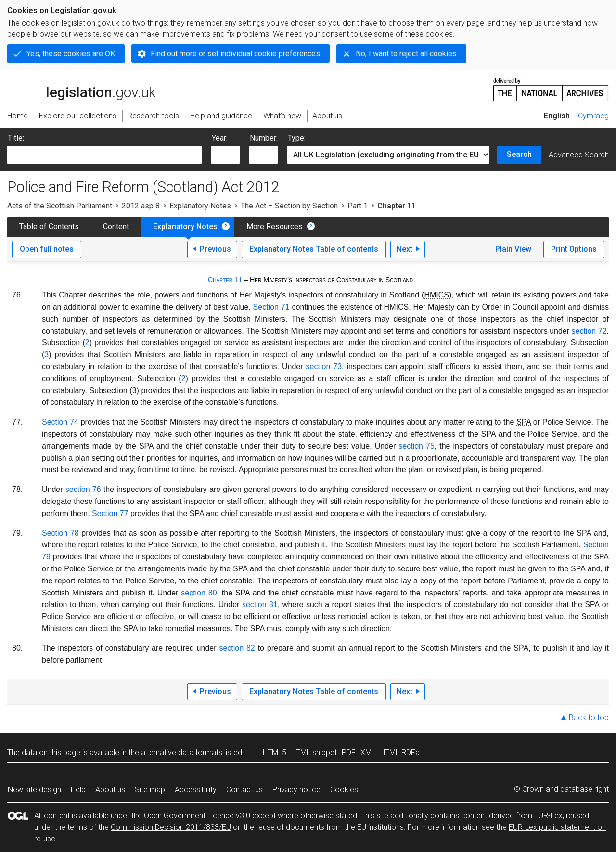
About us (110, 790)
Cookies (344, 790)
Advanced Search (579, 155)
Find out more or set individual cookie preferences (235, 54)
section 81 (260, 604)
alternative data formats (182, 753)
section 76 (83, 489)
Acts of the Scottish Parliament (60, 206)
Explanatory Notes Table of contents (314, 249)
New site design (34, 790)
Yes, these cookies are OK (71, 54)
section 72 (589, 331)
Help (78, 790)
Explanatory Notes (200, 206)
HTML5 (275, 753)
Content (116, 226)
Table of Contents (49, 226)
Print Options (574, 249)
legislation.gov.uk (81, 89)
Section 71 (271, 307)
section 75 (417, 446)
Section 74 (60, 422)
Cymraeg (593, 116)
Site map (150, 790)
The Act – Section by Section (289, 206)
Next (404, 249)
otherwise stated (329, 816)
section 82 (237, 648)
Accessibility (196, 790)
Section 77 (110, 513)
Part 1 (358, 206)
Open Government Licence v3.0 (197, 816)
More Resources (275, 226)
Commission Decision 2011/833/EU (171, 827)
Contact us (244, 790)
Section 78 (60, 533)
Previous (215, 249)
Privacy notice (296, 790)
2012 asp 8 (141, 206)
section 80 (199, 593)
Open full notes (47, 249)
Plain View (513, 249)
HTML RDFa (400, 753)
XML (368, 753)
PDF (349, 753)
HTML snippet (314, 753)
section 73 (324, 367)
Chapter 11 (225, 280)
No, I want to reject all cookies (406, 54)
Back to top (589, 717)
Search (519, 154)
